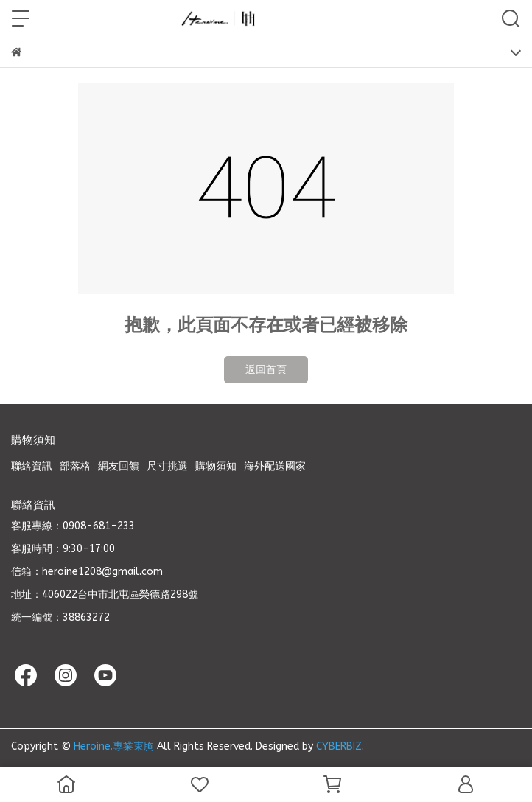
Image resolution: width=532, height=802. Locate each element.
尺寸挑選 (167, 466)
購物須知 (216, 466)
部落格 (75, 466)
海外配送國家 (275, 466)
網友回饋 (119, 466)
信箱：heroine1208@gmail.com (87, 572)
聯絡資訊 (32, 466)
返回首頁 (266, 370)
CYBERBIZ (339, 746)
